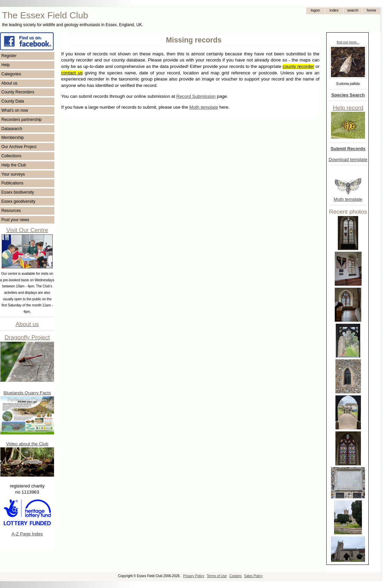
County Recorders (18, 92)
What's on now (15, 110)
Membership (13, 138)
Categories (11, 74)
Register (9, 56)
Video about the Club (27, 444)
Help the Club (14, 165)
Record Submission (196, 96)
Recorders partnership (22, 120)
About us (9, 83)
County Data (13, 101)
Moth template (348, 199)
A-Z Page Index (27, 534)
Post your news (15, 220)
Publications (12, 183)
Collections (11, 156)
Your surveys (13, 174)
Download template (348, 159)
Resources (11, 211)
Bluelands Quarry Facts (27, 393)
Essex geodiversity (18, 201)
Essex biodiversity (18, 192)
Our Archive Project (19, 147)
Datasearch (12, 129)
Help (6, 65)
